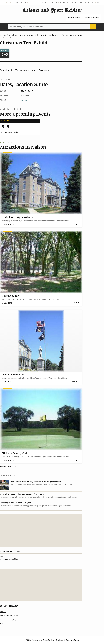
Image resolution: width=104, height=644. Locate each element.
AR (17, 3)
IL (53, 3)
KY (68, 3)
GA (42, 3)
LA (72, 3)
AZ (13, 3)
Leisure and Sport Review (52, 10)
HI (46, 3)
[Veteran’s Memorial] (41, 341)
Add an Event (74, 17)
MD (81, 3)
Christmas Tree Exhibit (9, 559)
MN (93, 3)
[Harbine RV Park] (41, 262)
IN (57, 3)
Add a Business (92, 17)
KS (64, 3)
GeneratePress (72, 640)
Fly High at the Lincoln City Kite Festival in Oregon (22, 494)
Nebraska (5, 35)
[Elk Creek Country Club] (41, 419)
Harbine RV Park (11, 296)
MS (98, 3)
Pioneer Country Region (9, 620)
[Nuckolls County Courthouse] (41, 183)
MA (85, 3)
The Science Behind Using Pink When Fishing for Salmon (36, 482)
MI (89, 3)
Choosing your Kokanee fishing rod (15, 503)
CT (30, 3)
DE (34, 3)
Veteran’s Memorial (13, 374)
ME (76, 3)
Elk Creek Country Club (15, 453)
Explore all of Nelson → (9, 466)
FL (38, 3)
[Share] (76, 224)
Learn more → (8, 224)
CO (25, 3)
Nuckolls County (39, 35)
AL (5, 3)
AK (9, 3)
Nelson (53, 35)
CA (21, 3)
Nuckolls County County (9, 616)
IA (60, 3)
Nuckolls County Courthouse (18, 217)
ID (50, 3)
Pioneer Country (20, 35)
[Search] (93, 27)
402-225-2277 (27, 100)
